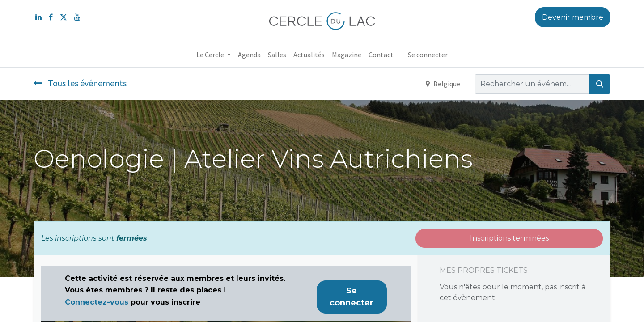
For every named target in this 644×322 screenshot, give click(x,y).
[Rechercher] (600, 84)
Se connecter (428, 55)
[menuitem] (249, 55)
